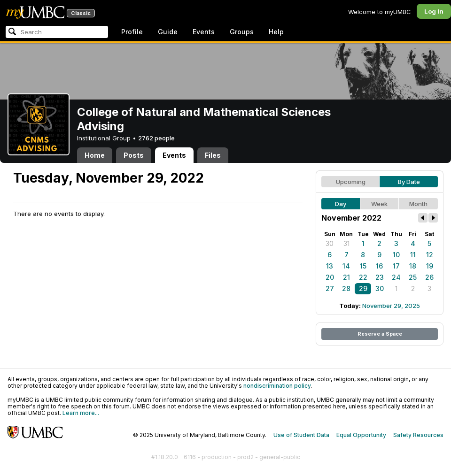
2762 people (156, 138)
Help (276, 32)
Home (95, 155)
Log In (434, 11)
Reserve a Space (380, 334)
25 (413, 277)
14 (346, 266)
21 (346, 277)
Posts (134, 155)
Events (204, 32)
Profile (132, 32)
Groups (242, 32)
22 (363, 277)
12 (430, 255)
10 (396, 255)
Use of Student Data (301, 435)
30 (330, 243)
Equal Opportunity (361, 435)
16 (379, 266)
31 (346, 243)
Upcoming (351, 182)
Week (379, 204)
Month (418, 204)
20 (330, 277)
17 (396, 266)
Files (213, 155)
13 (330, 266)
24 (396, 277)
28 (346, 288)
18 (413, 266)
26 (429, 277)
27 (330, 288)
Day (341, 204)
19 (430, 266)
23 (380, 277)
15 (363, 266)
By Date (409, 182)
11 (413, 255)
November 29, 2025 (391, 306)
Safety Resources (418, 435)
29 (363, 288)
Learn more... (81, 413)
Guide (168, 32)
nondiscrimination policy (277, 386)
